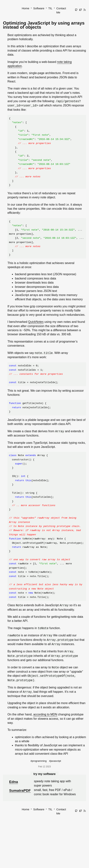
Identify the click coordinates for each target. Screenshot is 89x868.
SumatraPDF (20, 791)
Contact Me (61, 10)
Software (39, 8)
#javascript (55, 761)
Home (26, 8)
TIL (50, 8)
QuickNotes (36, 322)
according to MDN (45, 714)
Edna (14, 782)
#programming (39, 761)
